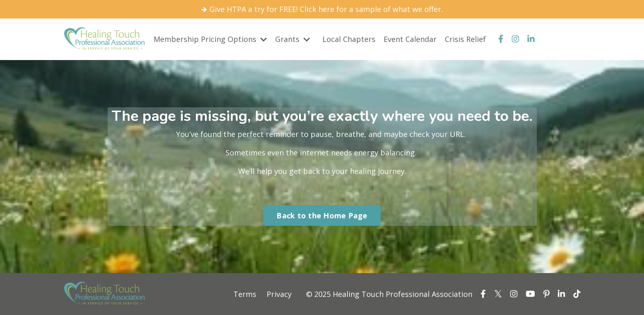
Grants (293, 39)
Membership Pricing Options (210, 39)
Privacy (279, 294)
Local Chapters (349, 39)
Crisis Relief (465, 39)
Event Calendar (410, 39)
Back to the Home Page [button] (322, 215)
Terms (245, 294)
